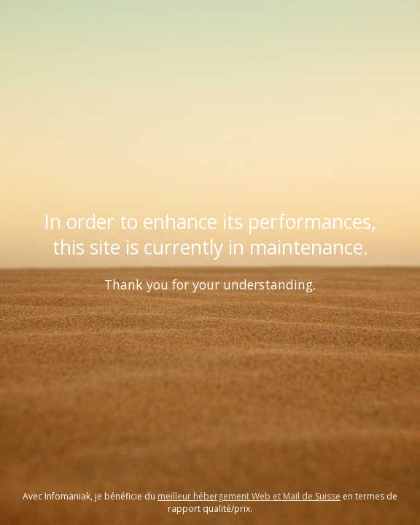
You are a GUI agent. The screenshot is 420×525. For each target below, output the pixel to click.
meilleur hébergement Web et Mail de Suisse (249, 496)
